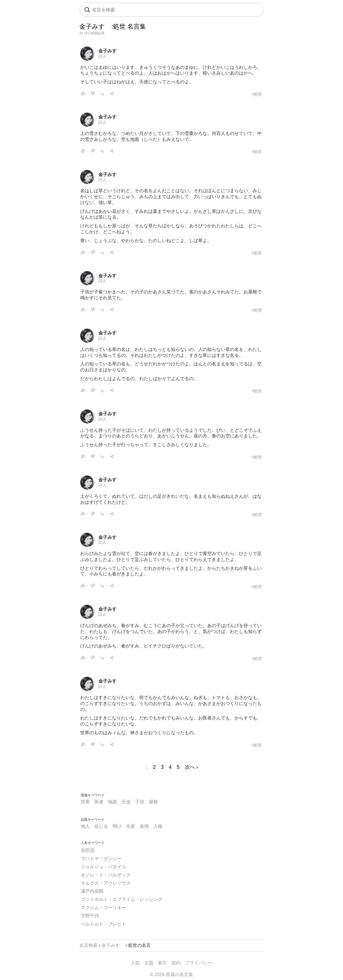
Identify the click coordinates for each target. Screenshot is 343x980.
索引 (162, 963)
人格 (158, 826)
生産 (131, 826)
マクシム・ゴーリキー (103, 908)
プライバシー (199, 963)
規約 (176, 963)
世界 (85, 802)
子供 (140, 802)
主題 (149, 963)
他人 (85, 826)
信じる (101, 826)
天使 (126, 802)
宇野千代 (90, 916)
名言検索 (88, 945)
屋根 (153, 802)
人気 (135, 963)
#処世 (257, 94)
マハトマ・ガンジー (101, 859)
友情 (144, 826)
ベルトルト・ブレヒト (103, 924)
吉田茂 (88, 850)
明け (117, 826)
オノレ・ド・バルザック (106, 875)
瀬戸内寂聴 (92, 891)
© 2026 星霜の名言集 (171, 974)
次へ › (191, 767)
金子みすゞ (110, 51)
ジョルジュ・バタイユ (103, 867)
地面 (113, 802)
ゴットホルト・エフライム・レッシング (122, 899)
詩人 (102, 56)
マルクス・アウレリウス (106, 883)
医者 (99, 802)
